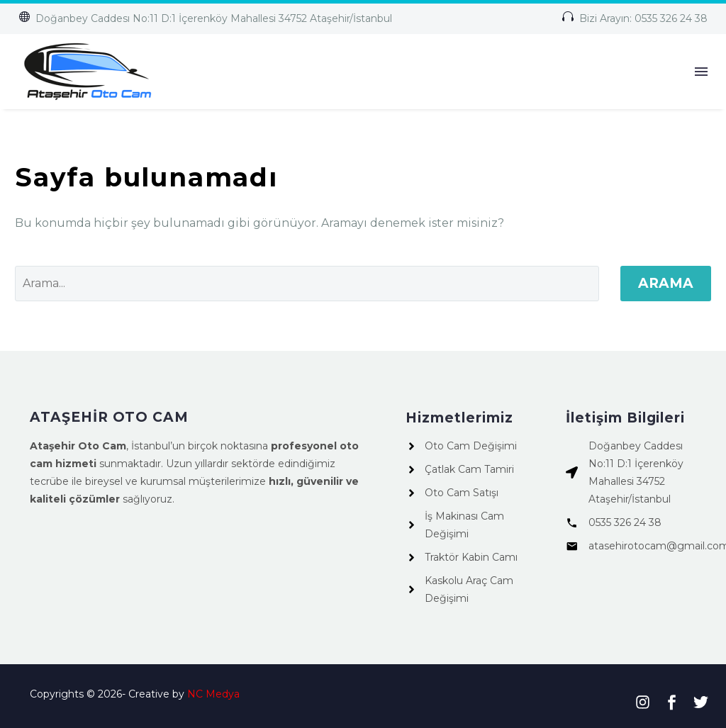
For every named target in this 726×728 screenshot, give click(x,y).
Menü (701, 72)
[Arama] (307, 284)
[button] (205, 19)
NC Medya (213, 694)
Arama (666, 283)
